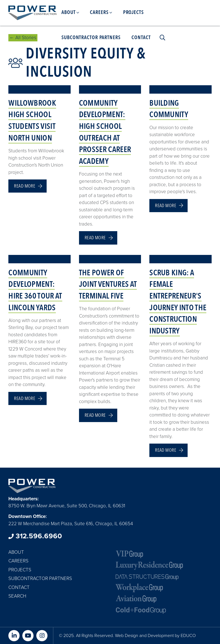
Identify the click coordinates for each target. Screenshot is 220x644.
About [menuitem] (69, 12)
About (16, 552)
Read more (25, 186)
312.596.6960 (35, 536)
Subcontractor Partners (40, 578)
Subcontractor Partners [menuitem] (91, 38)
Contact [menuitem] (141, 38)
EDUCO (188, 636)
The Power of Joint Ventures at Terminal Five (108, 284)
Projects (20, 570)
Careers (18, 561)
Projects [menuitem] (133, 12)
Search (17, 596)
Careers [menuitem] (99, 12)
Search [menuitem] (161, 38)
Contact (19, 587)
